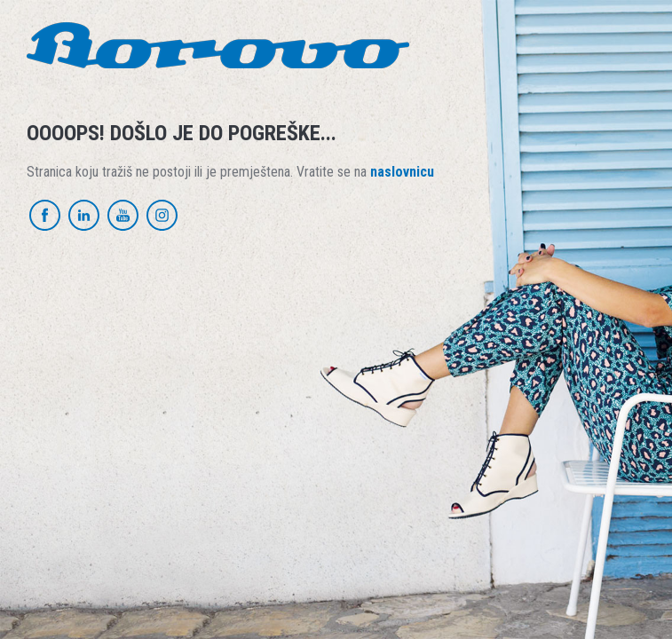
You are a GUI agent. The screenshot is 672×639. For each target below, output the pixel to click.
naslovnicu (402, 172)
